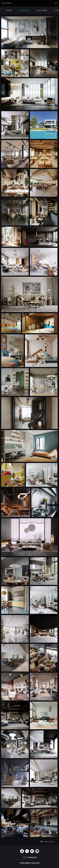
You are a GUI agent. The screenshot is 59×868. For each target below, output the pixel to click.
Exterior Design (42, 10)
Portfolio (9, 10)
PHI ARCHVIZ (7, 3)
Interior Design (24, 10)
